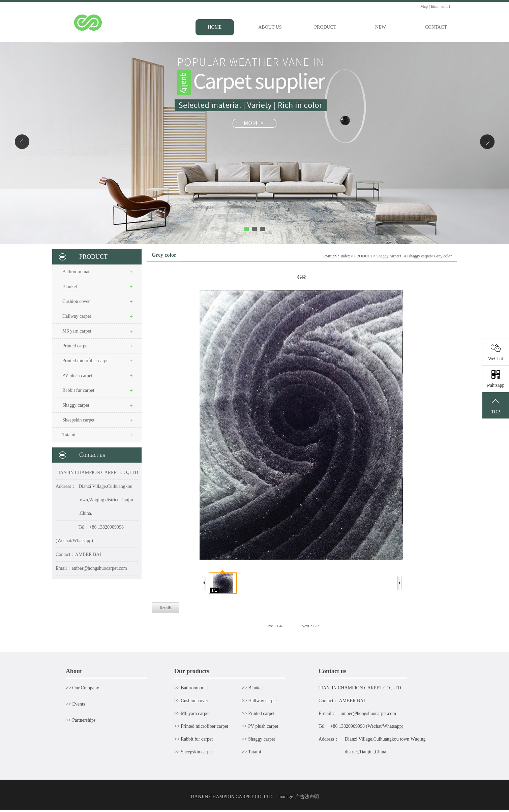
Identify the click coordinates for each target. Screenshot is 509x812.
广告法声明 (307, 797)
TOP (496, 406)
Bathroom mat (76, 272)
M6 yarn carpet (77, 331)
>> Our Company (82, 688)
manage (286, 797)
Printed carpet (76, 346)
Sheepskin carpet (78, 420)
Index (345, 256)
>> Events (75, 704)
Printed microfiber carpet (86, 361)
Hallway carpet (77, 316)
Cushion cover (76, 301)
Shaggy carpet (76, 405)
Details (165, 608)
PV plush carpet (77, 376)
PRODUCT (364, 256)
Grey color (443, 256)
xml (444, 6)
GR (280, 626)
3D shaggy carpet (417, 256)
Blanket (70, 287)
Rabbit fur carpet (78, 390)
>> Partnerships (81, 720)
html (435, 6)
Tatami (69, 435)
